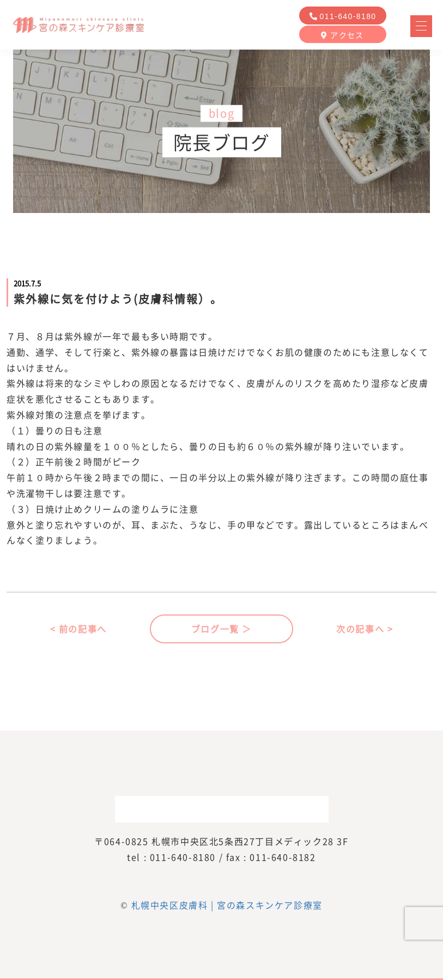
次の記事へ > (365, 629)
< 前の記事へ (78, 629)
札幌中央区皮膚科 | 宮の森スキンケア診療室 (227, 905)
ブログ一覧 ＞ (221, 629)
